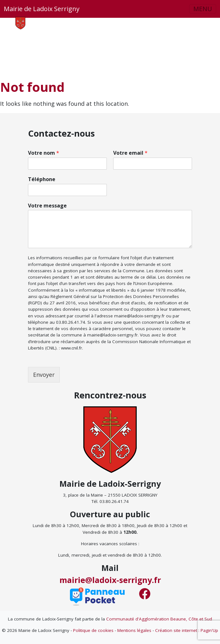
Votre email (130, 153)
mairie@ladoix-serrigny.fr (110, 580)
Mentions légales (134, 630)
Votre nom (44, 153)
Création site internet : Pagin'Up (187, 630)
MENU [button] (203, 9)
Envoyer (44, 375)
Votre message (47, 206)
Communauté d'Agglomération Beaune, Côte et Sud (159, 619)
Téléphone (42, 179)
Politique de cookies (93, 630)
